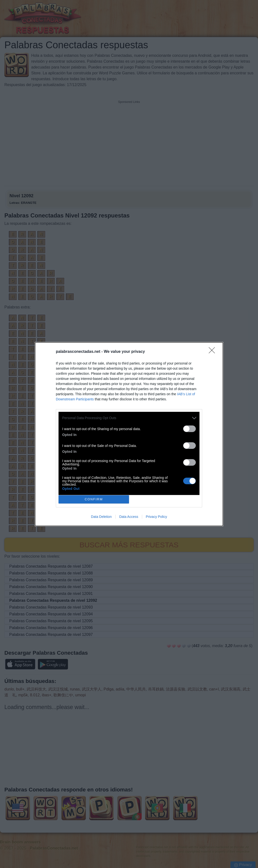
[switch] (189, 429)
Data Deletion (101, 517)
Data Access (129, 517)
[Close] (213, 352)
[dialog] (129, 434)
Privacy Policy (156, 517)
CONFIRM (94, 499)
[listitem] (129, 418)
